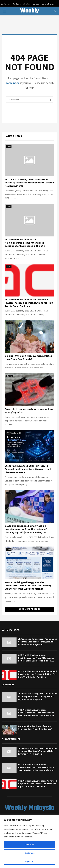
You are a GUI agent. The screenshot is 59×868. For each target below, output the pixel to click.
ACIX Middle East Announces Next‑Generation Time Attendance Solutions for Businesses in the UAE (25, 243)
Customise (30, 853)
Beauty (9, 323)
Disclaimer (5, 4)
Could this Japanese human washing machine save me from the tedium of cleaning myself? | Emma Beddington (26, 529)
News (9, 146)
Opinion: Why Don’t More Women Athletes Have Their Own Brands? (28, 357)
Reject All (30, 861)
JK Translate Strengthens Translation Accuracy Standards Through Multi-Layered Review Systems (29, 183)
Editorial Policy (48, 4)
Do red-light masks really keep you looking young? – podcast (29, 411)
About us (27, 4)
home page (13, 83)
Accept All (30, 844)
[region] (29, 841)
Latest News (13, 136)
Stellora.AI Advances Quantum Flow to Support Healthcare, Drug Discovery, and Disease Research (28, 469)
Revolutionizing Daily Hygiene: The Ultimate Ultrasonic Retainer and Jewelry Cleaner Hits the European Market (28, 586)
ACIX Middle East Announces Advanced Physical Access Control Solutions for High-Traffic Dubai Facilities (29, 303)
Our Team (17, 4)
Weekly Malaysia (30, 15)
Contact (36, 4)
